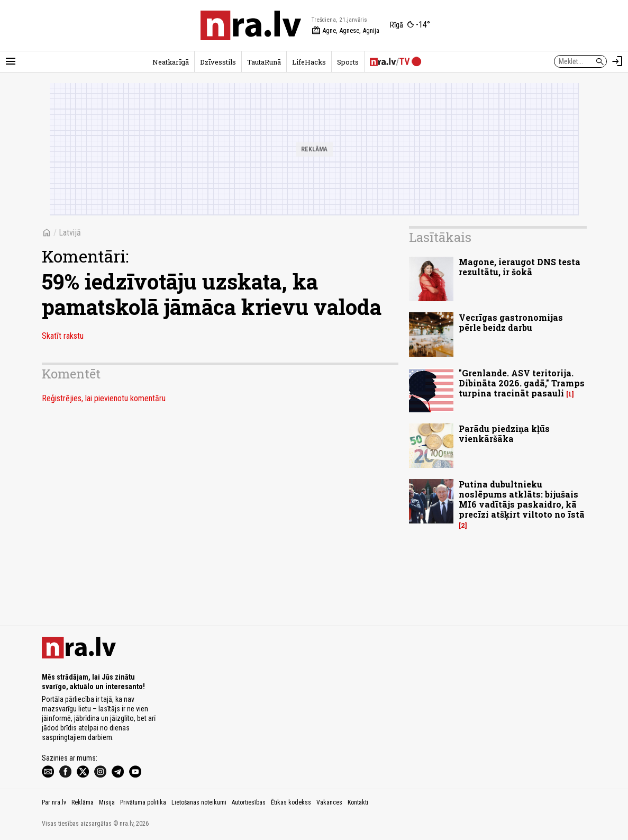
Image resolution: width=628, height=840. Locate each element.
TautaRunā (264, 62)
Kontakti (358, 802)
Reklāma (83, 802)
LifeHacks (309, 62)
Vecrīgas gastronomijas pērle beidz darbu (511, 322)
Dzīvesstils (218, 62)
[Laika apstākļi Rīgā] (410, 25)
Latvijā (70, 233)
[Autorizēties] (617, 61)
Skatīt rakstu (63, 336)
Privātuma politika (143, 802)
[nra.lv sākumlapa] (251, 25)
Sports (348, 62)
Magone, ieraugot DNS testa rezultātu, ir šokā (520, 267)
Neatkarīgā (171, 62)
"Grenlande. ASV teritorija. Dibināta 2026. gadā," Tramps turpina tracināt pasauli (522, 383)
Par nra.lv (54, 802)
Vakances (329, 802)
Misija (107, 802)
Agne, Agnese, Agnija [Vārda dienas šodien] (345, 31)
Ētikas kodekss (291, 802)
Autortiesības (249, 802)
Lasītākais (440, 237)
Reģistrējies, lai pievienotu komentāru (104, 398)
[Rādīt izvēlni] (11, 61)
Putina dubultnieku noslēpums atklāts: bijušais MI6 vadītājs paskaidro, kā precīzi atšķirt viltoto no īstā (522, 499)
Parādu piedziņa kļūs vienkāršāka (504, 433)
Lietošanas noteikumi (199, 802)
